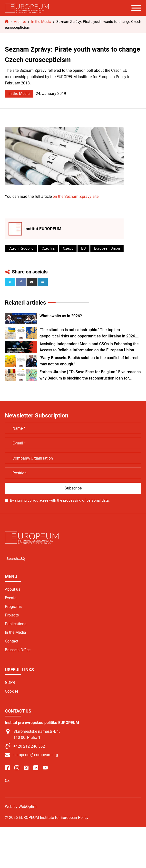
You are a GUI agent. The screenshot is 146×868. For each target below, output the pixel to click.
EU (83, 248)
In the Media (19, 94)
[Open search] (16, 559)
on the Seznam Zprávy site (76, 196)
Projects (12, 615)
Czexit (68, 248)
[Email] (32, 282)
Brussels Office (18, 650)
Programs (13, 607)
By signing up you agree (60, 500)
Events (11, 598)
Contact (12, 641)
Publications (16, 624)
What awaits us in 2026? (61, 316)
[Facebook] (21, 282)
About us (13, 589)
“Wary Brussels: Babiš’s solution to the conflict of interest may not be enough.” (89, 361)
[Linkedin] (43, 282)
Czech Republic (21, 248)
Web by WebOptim (21, 807)
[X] (10, 282)
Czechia (48, 248)
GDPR (10, 683)
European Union (107, 248)
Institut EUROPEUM (43, 229)
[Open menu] (136, 8)
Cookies (12, 691)
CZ (7, 781)
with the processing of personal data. (79, 500)
